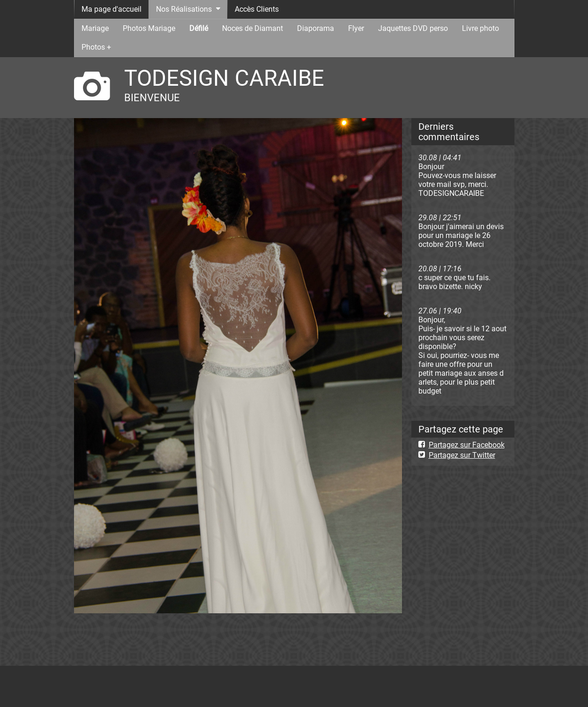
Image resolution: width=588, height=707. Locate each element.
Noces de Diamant (253, 28)
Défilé (199, 28)
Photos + (96, 47)
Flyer (356, 28)
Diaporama (316, 28)
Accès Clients (257, 9)
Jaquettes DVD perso (413, 28)
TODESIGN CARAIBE (224, 78)
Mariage (95, 28)
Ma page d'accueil (112, 9)
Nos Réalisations (184, 9)
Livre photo (480, 28)
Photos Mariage (149, 28)
